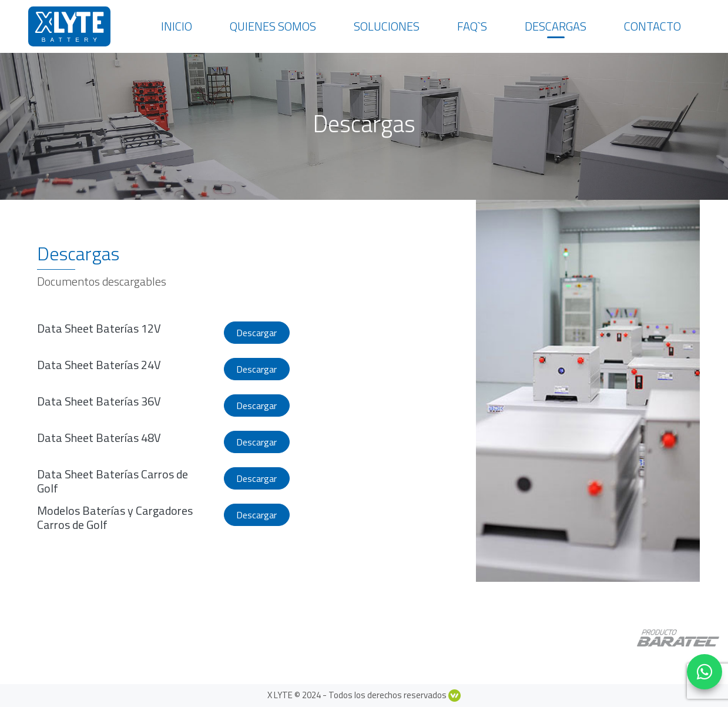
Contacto (652, 26)
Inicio (177, 26)
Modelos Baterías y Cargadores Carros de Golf (115, 517)
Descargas (556, 26)
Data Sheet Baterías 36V (99, 401)
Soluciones (387, 26)
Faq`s (472, 26)
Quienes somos (273, 26)
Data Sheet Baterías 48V (99, 438)
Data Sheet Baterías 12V (99, 328)
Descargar (256, 333)
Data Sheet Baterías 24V (99, 365)
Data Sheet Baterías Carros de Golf (113, 481)
